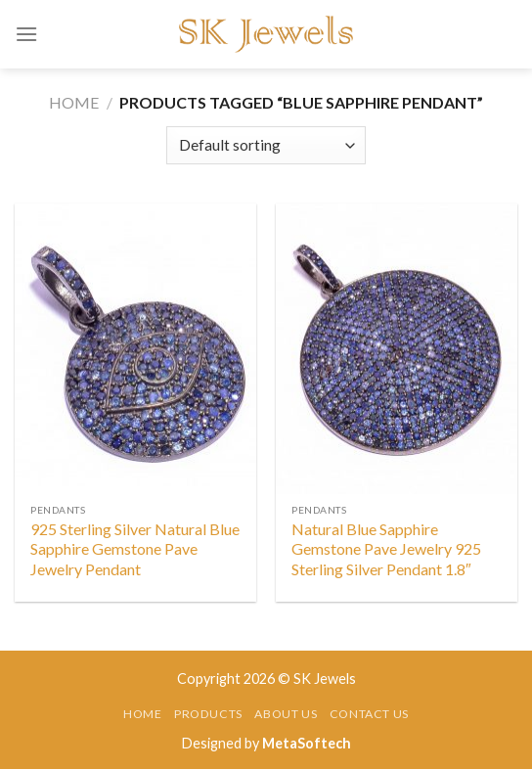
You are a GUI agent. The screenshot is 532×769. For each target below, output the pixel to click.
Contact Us (369, 714)
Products (208, 714)
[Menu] (26, 34)
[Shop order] (266, 145)
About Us (286, 714)
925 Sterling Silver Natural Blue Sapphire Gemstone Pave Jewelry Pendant (135, 549)
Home (74, 102)
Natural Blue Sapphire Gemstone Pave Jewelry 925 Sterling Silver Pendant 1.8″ (386, 549)
